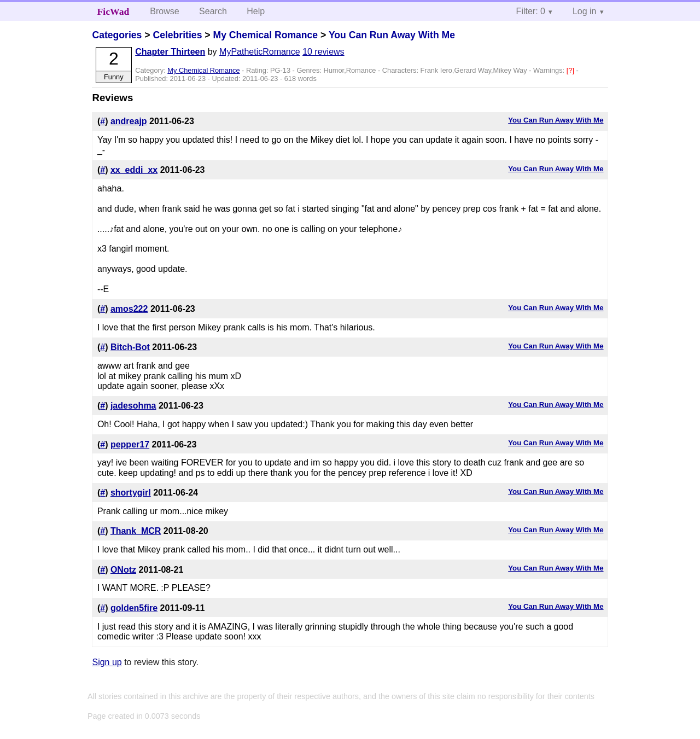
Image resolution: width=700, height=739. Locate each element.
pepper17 (130, 444)
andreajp (129, 121)
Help (256, 11)
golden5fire (134, 608)
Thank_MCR (136, 531)
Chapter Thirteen (170, 52)
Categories (117, 35)
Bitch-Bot (130, 347)
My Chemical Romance (265, 35)
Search (213, 11)
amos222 (129, 309)
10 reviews (323, 52)
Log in (585, 11)
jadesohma (133, 406)
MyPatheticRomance (260, 52)
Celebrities (177, 35)
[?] (571, 70)
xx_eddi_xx (134, 170)
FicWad (113, 11)
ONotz (123, 570)
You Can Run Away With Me (392, 35)
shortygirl (131, 493)
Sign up (107, 662)
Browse (164, 11)
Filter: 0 (531, 11)
